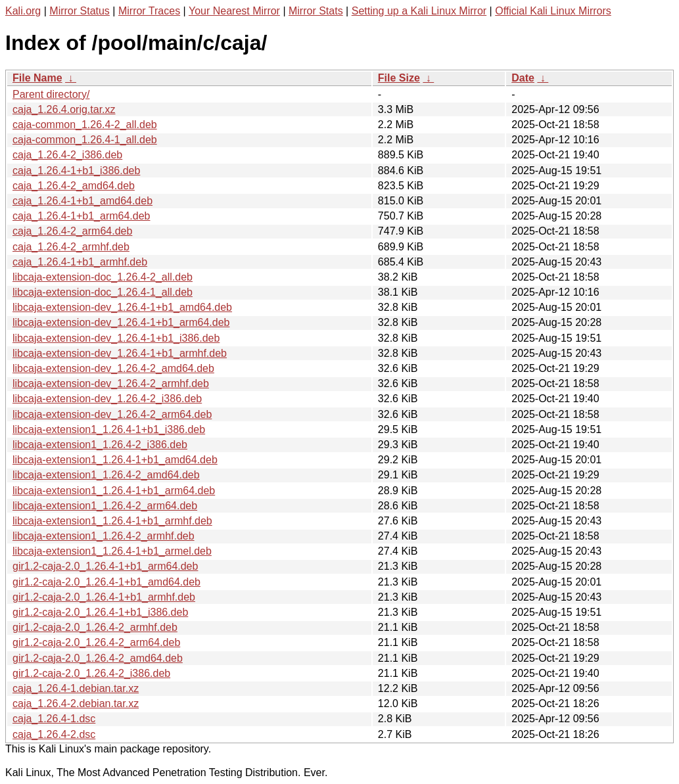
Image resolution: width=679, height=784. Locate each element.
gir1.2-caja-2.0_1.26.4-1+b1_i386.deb (100, 612)
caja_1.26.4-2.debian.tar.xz (76, 703)
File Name (37, 78)
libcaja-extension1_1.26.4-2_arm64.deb (105, 506)
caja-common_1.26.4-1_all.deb (85, 140)
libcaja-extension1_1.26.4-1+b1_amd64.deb (115, 460)
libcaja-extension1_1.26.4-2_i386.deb (100, 445)
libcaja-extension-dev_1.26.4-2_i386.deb (107, 399)
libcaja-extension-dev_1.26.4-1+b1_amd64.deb (122, 307)
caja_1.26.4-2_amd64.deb (74, 186)
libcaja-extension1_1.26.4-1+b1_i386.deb (109, 429)
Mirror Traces (149, 11)
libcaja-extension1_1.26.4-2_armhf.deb (104, 536)
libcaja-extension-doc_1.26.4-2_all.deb (103, 277)
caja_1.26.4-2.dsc (54, 734)
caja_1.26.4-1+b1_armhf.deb (80, 262)
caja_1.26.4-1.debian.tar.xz (76, 688)
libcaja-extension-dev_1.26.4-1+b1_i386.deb (116, 338)
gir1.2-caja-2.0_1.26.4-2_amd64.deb (98, 658)
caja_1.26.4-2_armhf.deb (71, 247)
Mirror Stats (316, 11)
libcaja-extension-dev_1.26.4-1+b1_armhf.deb (120, 353)
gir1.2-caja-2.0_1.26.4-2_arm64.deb (96, 642)
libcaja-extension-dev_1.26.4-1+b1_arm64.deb (121, 322)
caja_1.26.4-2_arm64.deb (72, 231)
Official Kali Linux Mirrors (553, 11)
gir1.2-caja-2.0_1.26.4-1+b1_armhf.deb (104, 597)
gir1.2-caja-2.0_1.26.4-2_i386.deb (91, 673)
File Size (399, 78)
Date (523, 78)
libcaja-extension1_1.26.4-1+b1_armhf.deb (112, 521)
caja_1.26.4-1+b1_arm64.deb (82, 216)
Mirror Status (80, 11)
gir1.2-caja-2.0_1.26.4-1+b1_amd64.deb (106, 582)
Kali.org (23, 11)
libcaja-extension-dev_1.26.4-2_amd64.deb (113, 368)
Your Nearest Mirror (234, 11)
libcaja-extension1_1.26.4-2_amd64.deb (106, 475)
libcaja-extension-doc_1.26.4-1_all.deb (103, 292)
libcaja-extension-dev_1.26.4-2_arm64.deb (112, 414)
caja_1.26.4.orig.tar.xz (64, 109)
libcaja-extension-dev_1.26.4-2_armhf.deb (111, 383)
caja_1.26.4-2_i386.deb (67, 155)
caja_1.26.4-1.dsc (54, 719)
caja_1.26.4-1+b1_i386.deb (76, 171)
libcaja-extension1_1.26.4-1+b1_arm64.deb (114, 491)
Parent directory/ (51, 94)
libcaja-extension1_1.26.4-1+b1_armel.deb (112, 551)
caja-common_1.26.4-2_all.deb (85, 125)
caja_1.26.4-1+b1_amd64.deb (82, 201)
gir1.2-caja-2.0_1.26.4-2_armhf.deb (95, 627)
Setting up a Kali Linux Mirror (419, 11)
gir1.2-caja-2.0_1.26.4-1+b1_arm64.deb (105, 566)
